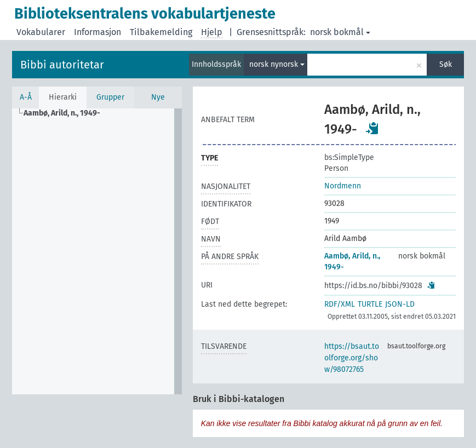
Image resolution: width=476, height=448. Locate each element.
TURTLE (370, 304)
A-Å (26, 97)
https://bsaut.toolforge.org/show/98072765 (352, 358)
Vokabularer (41, 32)
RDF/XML (340, 304)
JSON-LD (400, 304)
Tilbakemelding (161, 32)
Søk (446, 64)
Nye (158, 97)
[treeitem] (67, 113)
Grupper (110, 97)
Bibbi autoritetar (62, 65)
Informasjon (98, 32)
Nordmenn (343, 186)
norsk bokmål (340, 32)
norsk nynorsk (277, 64)
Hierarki (63, 97)
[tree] (97, 251)
